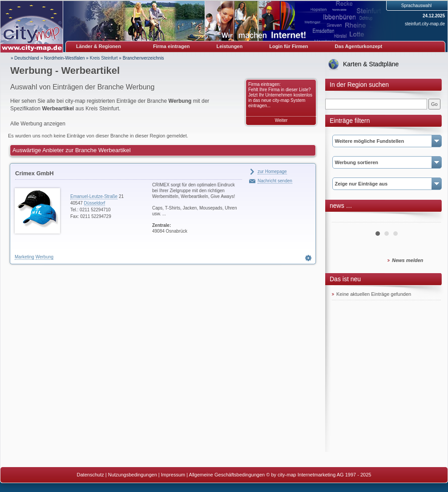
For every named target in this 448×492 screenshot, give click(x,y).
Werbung (44, 257)
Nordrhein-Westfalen (65, 58)
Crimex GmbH (34, 173)
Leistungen (230, 46)
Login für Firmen (289, 46)
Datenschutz (91, 475)
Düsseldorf (95, 203)
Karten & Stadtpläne (371, 64)
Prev (343, 219)
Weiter (281, 120)
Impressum (173, 475)
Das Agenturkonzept (359, 46)
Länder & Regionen (99, 46)
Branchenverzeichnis (143, 58)
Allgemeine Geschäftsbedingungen (227, 475)
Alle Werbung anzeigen (38, 124)
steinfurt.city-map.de (425, 24)
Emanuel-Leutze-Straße (94, 196)
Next (429, 219)
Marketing (24, 257)
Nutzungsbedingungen (133, 475)
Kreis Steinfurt (104, 58)
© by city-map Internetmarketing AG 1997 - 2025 (319, 475)
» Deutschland (25, 58)
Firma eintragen (172, 46)
